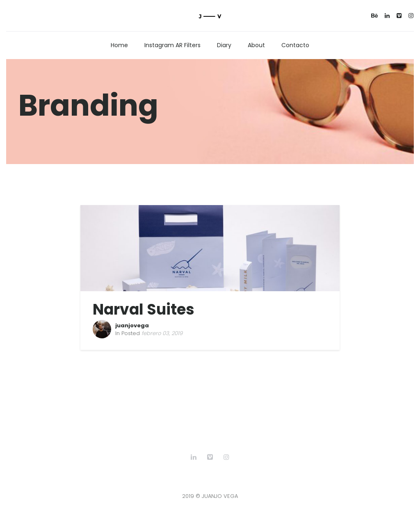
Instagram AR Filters (172, 45)
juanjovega (132, 325)
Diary (224, 45)
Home (119, 45)
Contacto (295, 45)
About (256, 45)
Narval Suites (144, 309)
